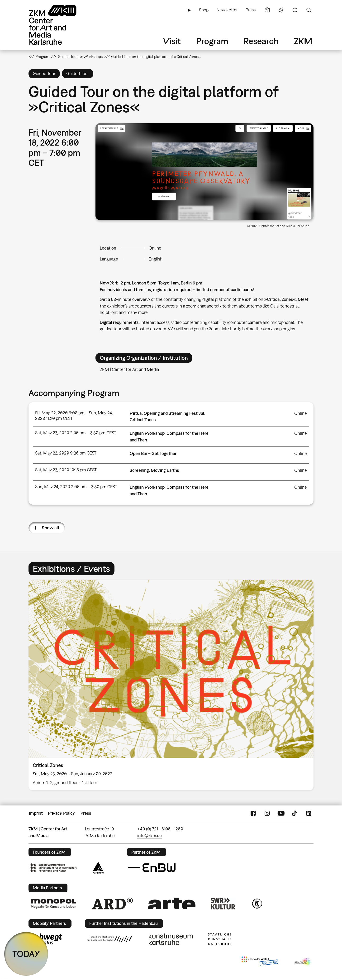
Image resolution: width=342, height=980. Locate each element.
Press (251, 10)
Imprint (36, 813)
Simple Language (267, 10)
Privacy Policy (62, 813)
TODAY (26, 954)
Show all (51, 528)
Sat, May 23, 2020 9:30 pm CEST (66, 453)
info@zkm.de (150, 836)
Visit (172, 41)
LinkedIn (309, 813)
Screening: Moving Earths (154, 470)
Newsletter (227, 10)
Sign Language (281, 10)
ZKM (303, 41)
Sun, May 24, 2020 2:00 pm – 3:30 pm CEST (76, 487)
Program (212, 41)
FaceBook (253, 813)
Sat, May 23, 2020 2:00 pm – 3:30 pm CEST (76, 433)
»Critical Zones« (280, 299)
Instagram (267, 813)
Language (295, 10)
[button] (204, 172)
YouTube (281, 813)
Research (261, 41)
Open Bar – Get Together (153, 453)
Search (309, 10)
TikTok (295, 813)
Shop (204, 10)
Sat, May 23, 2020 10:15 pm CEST (66, 470)
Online (155, 248)
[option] (171, 685)
